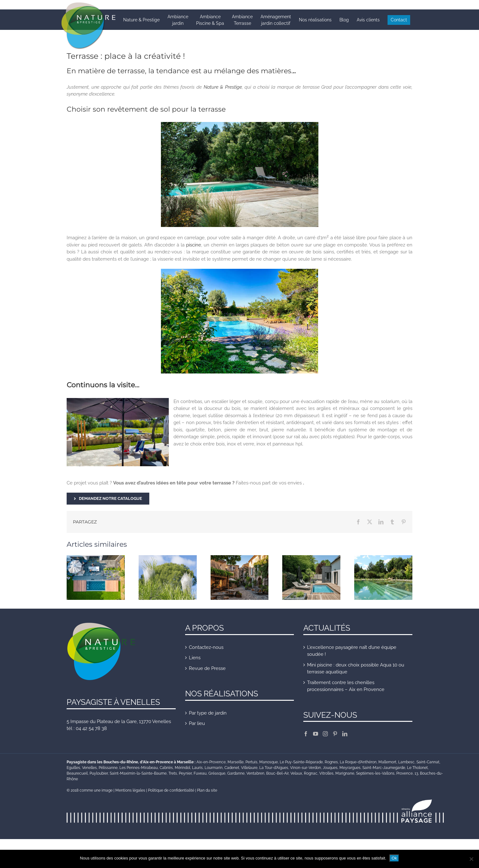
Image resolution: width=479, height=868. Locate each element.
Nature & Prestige (223, 87)
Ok (394, 858)
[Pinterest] (335, 734)
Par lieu (197, 723)
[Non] (471, 859)
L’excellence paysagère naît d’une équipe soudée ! (352, 651)
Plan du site (207, 790)
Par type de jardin (208, 713)
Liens (195, 658)
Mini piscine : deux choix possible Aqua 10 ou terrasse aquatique (356, 669)
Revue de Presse (207, 668)
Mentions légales (130, 790)
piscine (194, 245)
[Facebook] (306, 734)
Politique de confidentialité (171, 790)
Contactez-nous (206, 647)
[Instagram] (325, 734)
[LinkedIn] (345, 734)
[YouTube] (316, 734)
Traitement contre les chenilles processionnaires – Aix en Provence (346, 686)
